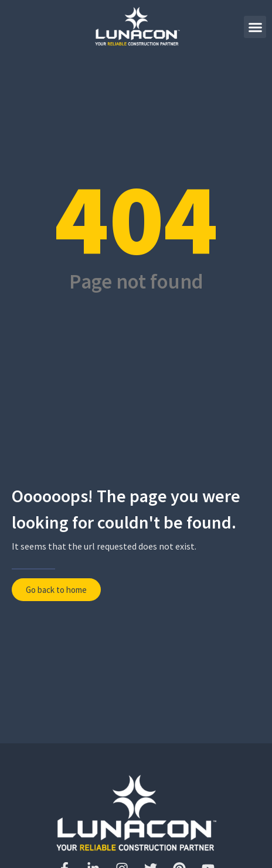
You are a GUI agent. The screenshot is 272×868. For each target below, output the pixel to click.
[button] (255, 27)
